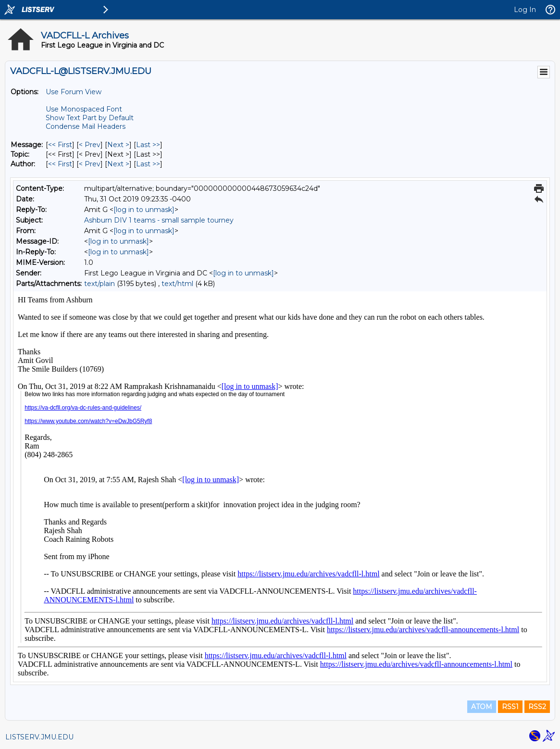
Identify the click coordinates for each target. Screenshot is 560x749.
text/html (177, 284)
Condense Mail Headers (86, 126)
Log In (525, 10)
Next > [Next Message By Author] (118, 164)
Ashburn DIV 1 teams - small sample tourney (159, 220)
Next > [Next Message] (118, 145)
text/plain (100, 284)
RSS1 (510, 707)
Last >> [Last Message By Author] (148, 164)
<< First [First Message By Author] (60, 164)
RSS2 (537, 707)
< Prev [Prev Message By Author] (90, 164)
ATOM (482, 707)
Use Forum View (74, 92)
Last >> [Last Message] (148, 145)
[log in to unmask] (144, 210)
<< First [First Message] (60, 145)
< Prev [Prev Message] (90, 145)
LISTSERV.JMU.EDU (39, 737)
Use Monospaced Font (84, 109)
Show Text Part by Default (90, 118)
